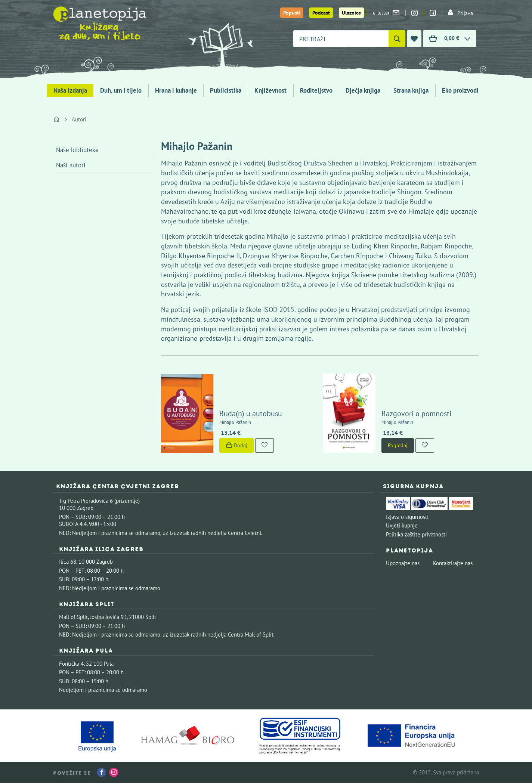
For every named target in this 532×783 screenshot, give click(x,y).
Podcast (321, 13)
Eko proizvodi (460, 90)
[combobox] (341, 39)
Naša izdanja (70, 90)
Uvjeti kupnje (402, 525)
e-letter (386, 13)
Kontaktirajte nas (453, 563)
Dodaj (236, 445)
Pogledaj (398, 445)
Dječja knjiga (363, 90)
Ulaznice (351, 13)
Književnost (270, 90)
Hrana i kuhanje (176, 90)
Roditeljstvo (316, 90)
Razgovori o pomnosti (416, 414)
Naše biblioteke (77, 150)
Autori (79, 119)
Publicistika (226, 90)
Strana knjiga (411, 90)
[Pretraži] (397, 39)
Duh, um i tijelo (121, 90)
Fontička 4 (71, 664)
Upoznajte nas (403, 563)
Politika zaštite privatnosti (416, 534)
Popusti (292, 13)
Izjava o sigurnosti (407, 517)
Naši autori (71, 165)
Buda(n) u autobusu (251, 414)
